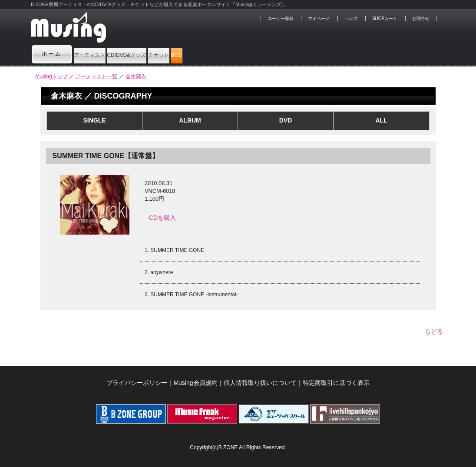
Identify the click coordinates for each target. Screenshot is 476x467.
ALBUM (190, 120)
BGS (281, 54)
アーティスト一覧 (96, 76)
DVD (286, 120)
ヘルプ (351, 18)
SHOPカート (385, 18)
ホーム (52, 54)
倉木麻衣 (136, 76)
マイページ (319, 18)
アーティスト (104, 54)
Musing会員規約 (195, 378)
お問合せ (421, 18)
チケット (238, 54)
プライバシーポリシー (137, 378)
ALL (381, 120)
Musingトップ (51, 76)
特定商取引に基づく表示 (336, 378)
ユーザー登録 (281, 18)
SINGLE (94, 120)
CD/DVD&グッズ (174, 54)
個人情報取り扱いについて (260, 378)
